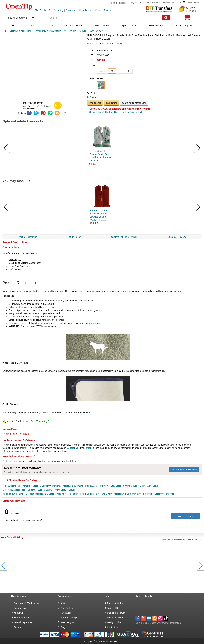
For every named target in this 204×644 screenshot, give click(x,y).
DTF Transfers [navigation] (102, 26)
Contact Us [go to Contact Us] (113, 627)
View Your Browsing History (174, 539)
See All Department (18, 18)
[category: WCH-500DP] (97, 31)
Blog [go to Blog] (63, 627)
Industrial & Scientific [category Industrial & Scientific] (13, 494)
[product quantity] (104, 93)
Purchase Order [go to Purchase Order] (115, 603)
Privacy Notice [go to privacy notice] (21, 608)
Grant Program (68, 622)
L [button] (120, 71)
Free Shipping (56, 10)
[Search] (166, 18)
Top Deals (41, 10)
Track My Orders (152, 3)
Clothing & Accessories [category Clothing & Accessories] (14, 490)
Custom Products (104, 10)
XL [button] (129, 71)
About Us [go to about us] (18, 613)
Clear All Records (194, 539)
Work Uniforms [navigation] (157, 26)
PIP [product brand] (96, 44)
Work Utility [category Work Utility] (60, 490)
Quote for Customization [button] (134, 103)
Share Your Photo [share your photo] (23, 618)
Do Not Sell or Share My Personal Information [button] (158, 623)
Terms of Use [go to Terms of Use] (114, 608)
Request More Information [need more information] (184, 470)
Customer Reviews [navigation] (177, 237)
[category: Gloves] (83, 31)
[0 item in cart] (187, 18)
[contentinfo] (19, 7)
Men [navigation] (14, 26)
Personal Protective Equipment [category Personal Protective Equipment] (67, 486)
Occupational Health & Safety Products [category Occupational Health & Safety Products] (45, 494)
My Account (137, 3)
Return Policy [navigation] (74, 237)
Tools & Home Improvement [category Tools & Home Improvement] (16, 486)
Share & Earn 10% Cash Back (104, 112)
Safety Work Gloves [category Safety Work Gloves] (150, 486)
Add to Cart (95, 103)
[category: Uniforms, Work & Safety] (48, 31)
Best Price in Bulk (133, 112)
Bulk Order (111, 103)
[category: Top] (4, 31)
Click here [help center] (7, 461)
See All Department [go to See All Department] (24, 622)
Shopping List (168, 3)
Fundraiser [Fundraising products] (66, 613)
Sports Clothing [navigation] (129, 26)
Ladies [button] (102, 71)
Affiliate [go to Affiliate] (64, 603)
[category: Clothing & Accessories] (21, 31)
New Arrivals (86, 10)
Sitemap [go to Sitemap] (18, 627)
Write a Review (186, 516)
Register (123, 3)
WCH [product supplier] (119, 44)
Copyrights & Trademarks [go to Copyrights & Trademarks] (26, 603)
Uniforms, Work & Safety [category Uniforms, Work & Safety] (40, 490)
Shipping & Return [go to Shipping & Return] (116, 613)
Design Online (114, 622)
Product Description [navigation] (27, 237)
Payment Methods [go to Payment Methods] (116, 618)
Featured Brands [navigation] (75, 26)
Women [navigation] (32, 26)
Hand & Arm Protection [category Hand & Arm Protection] (97, 486)
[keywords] (105, 18)
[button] (192, 3)
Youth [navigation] (51, 26)
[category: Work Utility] (70, 31)
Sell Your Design (69, 618)
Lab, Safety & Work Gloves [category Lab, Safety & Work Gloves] (124, 486)
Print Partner (67, 608)
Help (179, 3)
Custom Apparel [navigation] (184, 26)
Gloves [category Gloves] (72, 490)
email (89, 448)
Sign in (114, 3)
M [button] (112, 71)
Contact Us (73, 448)
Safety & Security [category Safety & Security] (41, 486)
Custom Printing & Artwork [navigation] (124, 237)
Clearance (71, 10)
